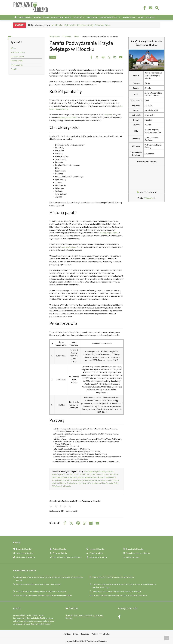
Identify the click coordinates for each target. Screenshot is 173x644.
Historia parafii (17, 61)
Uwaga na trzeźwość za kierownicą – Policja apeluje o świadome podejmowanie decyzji (50, 579)
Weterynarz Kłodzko (25, 553)
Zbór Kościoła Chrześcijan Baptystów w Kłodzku (80, 483)
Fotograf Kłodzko (60, 553)
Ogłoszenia (57, 17)
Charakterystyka (17, 56)
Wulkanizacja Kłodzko (25, 557)
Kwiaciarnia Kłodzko (135, 549)
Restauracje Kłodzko (98, 557)
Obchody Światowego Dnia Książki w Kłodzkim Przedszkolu (41, 591)
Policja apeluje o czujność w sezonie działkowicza (113, 577)
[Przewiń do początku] (167, 638)
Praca (68, 17)
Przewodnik (129, 17)
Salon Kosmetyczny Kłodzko (138, 553)
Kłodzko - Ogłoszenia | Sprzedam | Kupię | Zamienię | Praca (82, 25)
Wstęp (13, 48)
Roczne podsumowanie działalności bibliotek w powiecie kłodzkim (44, 595)
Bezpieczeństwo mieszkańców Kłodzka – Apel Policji (38, 584)
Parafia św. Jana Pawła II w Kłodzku (75, 474)
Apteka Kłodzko (60, 549)
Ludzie (141, 17)
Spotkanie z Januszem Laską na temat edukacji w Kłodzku (117, 591)
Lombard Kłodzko (97, 549)
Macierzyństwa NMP (67, 117)
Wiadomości (25, 17)
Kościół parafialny (18, 52)
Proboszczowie (17, 65)
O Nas (76, 634)
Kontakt (69, 618)
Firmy (46, 17)
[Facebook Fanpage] (144, 8)
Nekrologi (92, 17)
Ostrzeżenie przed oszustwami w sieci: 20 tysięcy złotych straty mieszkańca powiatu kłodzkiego (124, 586)
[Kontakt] (150, 8)
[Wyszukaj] (157, 8)
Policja (37, 17)
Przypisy (14, 69)
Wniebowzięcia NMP (108, 233)
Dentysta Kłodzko (24, 549)
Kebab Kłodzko (133, 557)
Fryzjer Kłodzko (96, 553)
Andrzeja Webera (69, 247)
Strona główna (55, 36)
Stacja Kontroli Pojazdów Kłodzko (67, 557)
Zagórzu (108, 115)
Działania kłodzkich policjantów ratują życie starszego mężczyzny (120, 595)
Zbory (77, 36)
